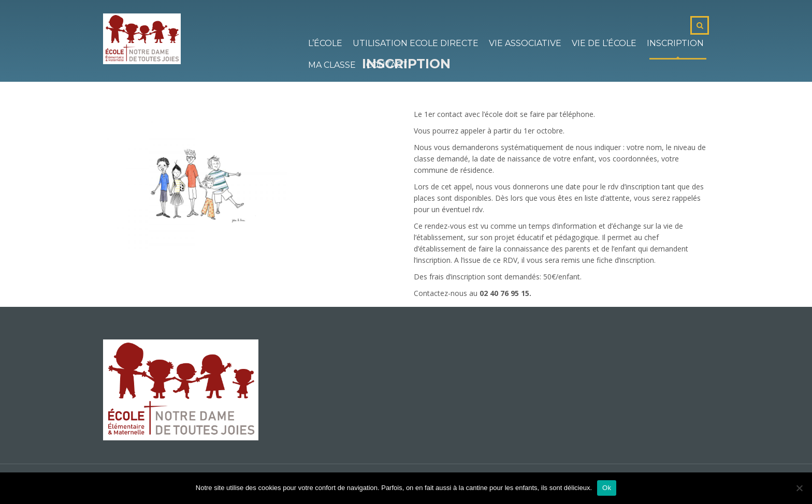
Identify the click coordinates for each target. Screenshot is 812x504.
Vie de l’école (604, 43)
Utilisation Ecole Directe (416, 43)
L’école (325, 43)
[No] (799, 488)
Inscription (675, 43)
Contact (387, 65)
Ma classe (332, 65)
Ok (607, 488)
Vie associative (525, 43)
